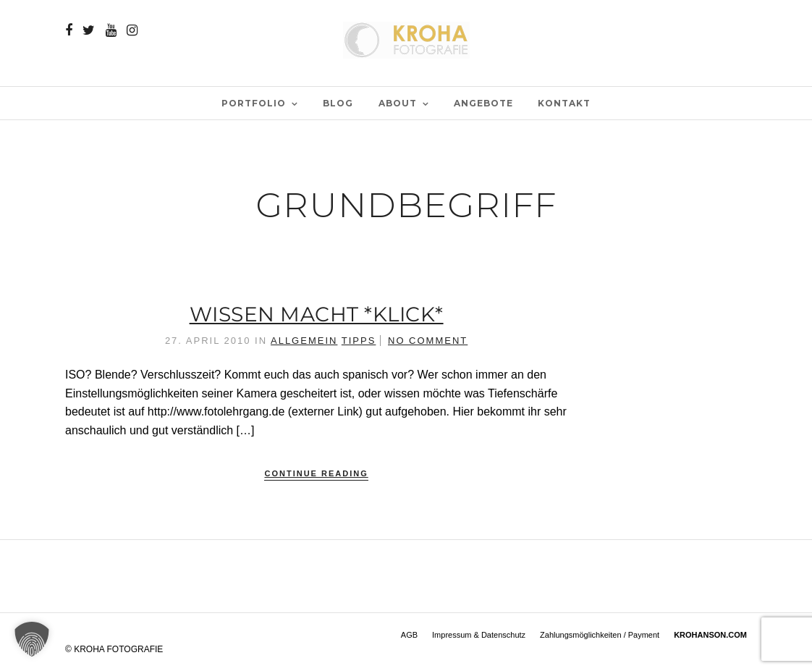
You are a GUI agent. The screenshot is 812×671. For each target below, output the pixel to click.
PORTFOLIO (254, 103)
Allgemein (304, 341)
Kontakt (564, 103)
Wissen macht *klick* (317, 314)
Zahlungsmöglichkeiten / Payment (600, 635)
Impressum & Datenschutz (479, 635)
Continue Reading (316, 473)
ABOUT (398, 103)
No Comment (428, 341)
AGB (409, 635)
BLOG (338, 103)
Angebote (483, 103)
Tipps (359, 341)
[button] (32, 639)
